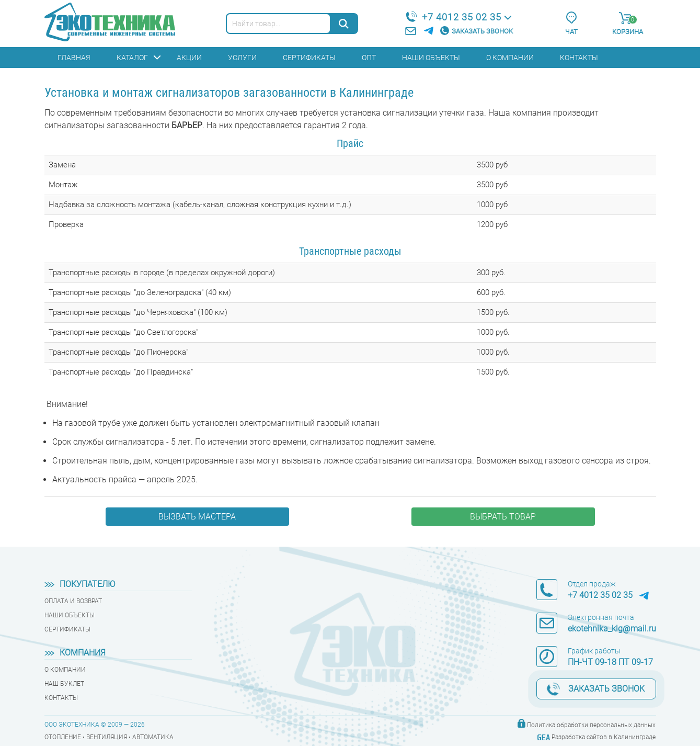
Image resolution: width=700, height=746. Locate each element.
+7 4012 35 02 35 (462, 17)
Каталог (132, 58)
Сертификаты (309, 58)
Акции (189, 58)
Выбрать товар (503, 517)
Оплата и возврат (73, 601)
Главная (74, 58)
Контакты (579, 58)
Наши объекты (431, 58)
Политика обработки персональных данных (591, 725)
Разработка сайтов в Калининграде (604, 737)
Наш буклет (64, 684)
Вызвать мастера (197, 517)
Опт (369, 58)
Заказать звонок (482, 31)
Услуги (242, 58)
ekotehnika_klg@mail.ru (612, 629)
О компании (510, 58)
